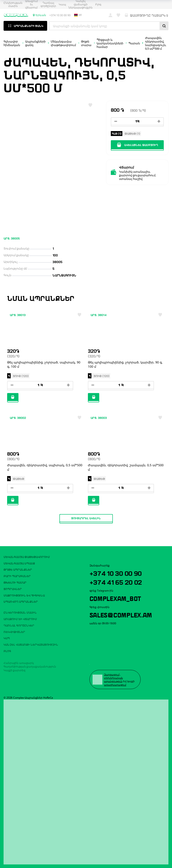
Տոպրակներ (13, 588)
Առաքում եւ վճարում (20, 618)
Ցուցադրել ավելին (86, 518)
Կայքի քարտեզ (14, 670)
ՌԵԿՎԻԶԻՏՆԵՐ (14, 631)
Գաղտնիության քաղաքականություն (30, 666)
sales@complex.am (122, 614)
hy (78, 15)
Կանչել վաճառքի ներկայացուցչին (31, 644)
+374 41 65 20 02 (117, 582)
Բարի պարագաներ (17, 576)
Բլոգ (98, 4)
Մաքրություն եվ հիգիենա (24, 595)
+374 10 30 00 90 (117, 573)
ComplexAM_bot (116, 598)
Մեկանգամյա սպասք (19, 563)
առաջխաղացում (115, 684)
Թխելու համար (15, 582)
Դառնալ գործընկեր (48, 5)
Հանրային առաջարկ (19, 662)
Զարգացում (112, 674)
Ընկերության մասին (13, 5)
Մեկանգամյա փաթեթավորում (27, 556)
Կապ (62, 4)
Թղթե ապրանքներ (18, 569)
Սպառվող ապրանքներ (21, 601)
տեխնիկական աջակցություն (114, 679)
